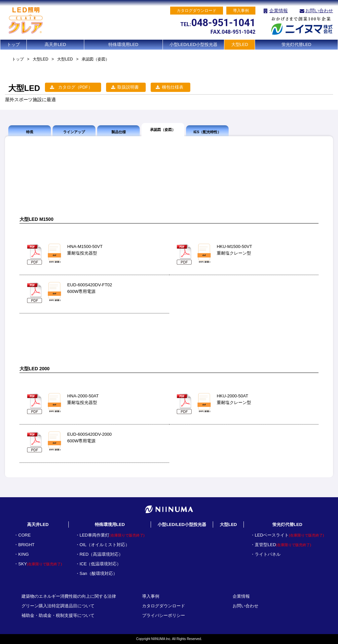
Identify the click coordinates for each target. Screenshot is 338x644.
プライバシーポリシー (164, 615)
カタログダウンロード (164, 606)
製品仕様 (119, 132)
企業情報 (279, 11)
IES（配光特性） (207, 132)
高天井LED (55, 44)
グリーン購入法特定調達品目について (58, 606)
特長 (30, 132)
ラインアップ (74, 132)
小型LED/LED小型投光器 (193, 44)
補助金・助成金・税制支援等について (58, 615)
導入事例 (151, 596)
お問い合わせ (319, 11)
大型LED (240, 44)
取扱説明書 (128, 87)
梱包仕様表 (173, 87)
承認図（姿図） (163, 130)
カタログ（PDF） (75, 87)
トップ (13, 44)
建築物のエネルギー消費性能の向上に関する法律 (69, 596)
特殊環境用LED (123, 44)
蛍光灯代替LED (296, 44)
